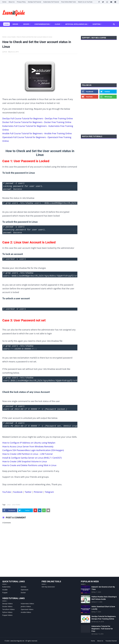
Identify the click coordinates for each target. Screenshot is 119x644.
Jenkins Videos (26, 606)
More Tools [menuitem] (9, 30)
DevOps (24, 587)
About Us (12, 2)
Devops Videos (7, 604)
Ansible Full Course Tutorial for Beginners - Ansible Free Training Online (37, 133)
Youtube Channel (111, 641)
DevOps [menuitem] (26, 24)
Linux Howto (12, 37)
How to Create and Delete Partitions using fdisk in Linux (29, 465)
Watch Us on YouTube (85, 2)
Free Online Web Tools (69, 2)
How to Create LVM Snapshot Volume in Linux (25, 461)
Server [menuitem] (15, 24)
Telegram (49, 492)
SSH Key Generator (48, 587)
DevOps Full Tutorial (34, 2)
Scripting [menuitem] (97, 24)
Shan (6, 52)
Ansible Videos (26, 612)
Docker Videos (7, 606)
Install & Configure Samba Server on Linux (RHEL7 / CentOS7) (32, 458)
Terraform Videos (8, 609)
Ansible (5, 590)
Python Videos (7, 612)
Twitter (28, 492)
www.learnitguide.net (17, 641)
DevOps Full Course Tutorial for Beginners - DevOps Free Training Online (38, 118)
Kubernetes (6, 587)
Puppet (5, 593)
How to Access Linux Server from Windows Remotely (28, 446)
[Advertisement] (99, 65)
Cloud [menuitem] (57, 24)
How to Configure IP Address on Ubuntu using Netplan (29, 443)
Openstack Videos (27, 609)
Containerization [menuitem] (42, 24)
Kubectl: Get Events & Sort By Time (103, 588)
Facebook (18, 492)
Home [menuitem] (7, 24)
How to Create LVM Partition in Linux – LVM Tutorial (27, 454)
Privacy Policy (21, 2)
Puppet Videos (7, 615)
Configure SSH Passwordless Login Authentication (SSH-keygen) (33, 450)
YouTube (7, 492)
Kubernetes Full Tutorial (51, 2)
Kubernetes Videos (27, 604)
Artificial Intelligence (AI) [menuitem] (76, 24)
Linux (9, 505)
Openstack (25, 590)
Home (4, 2)
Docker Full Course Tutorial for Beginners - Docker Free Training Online (37, 122)
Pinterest (38, 492)
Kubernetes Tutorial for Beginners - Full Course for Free (102, 629)
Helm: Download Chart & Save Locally (103, 608)
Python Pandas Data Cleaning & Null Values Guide (104, 598)
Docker (23, 593)
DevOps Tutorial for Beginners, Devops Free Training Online (104, 618)
